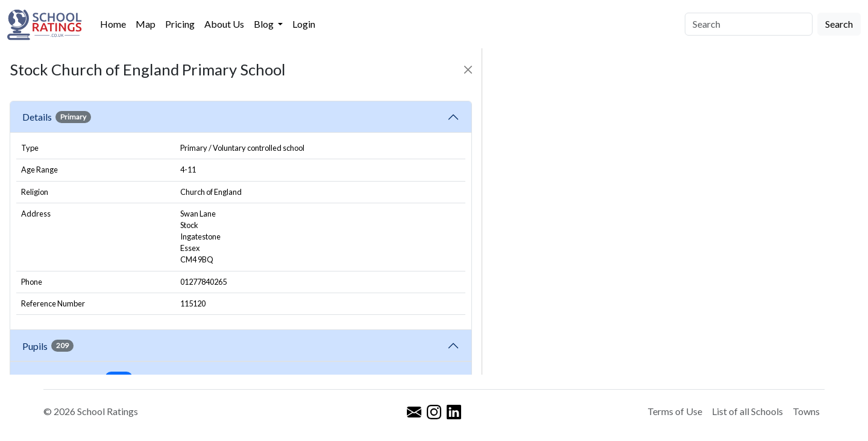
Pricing (180, 24)
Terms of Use (675, 411)
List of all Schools (747, 411)
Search (839, 24)
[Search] (749, 24)
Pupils (48, 346)
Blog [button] (265, 24)
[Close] (468, 70)
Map (146, 24)
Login (304, 24)
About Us (224, 24)
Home (113, 24)
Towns (806, 411)
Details (57, 117)
